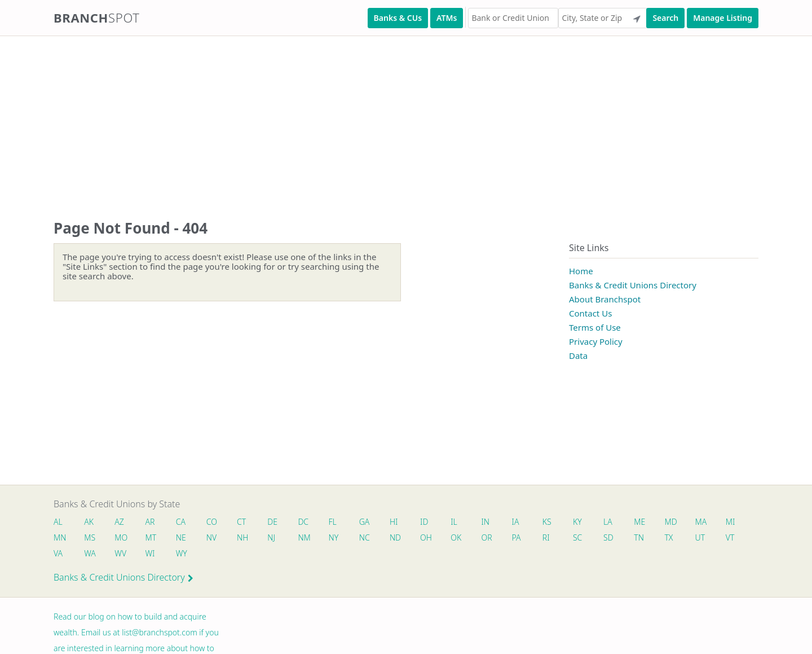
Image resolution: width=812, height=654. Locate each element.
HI (394, 522)
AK (89, 522)
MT (151, 537)
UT (700, 537)
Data (578, 355)
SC (577, 537)
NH (242, 537)
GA (365, 522)
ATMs (447, 18)
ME (639, 522)
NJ (271, 537)
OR (486, 537)
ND (395, 537)
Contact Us (590, 313)
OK (456, 537)
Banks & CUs (398, 18)
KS (547, 522)
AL (58, 522)
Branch (97, 17)
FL (333, 522)
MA (701, 522)
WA (90, 553)
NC (365, 537)
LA (608, 522)
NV (211, 537)
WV (120, 553)
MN (59, 537)
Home (581, 271)
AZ (119, 522)
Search (665, 18)
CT (241, 522)
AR (150, 522)
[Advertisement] (338, 116)
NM (303, 537)
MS (90, 537)
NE (181, 537)
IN (485, 522)
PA (517, 537)
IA (516, 522)
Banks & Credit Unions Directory (633, 285)
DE (272, 522)
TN (639, 537)
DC (303, 522)
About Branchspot (605, 299)
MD (670, 522)
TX (668, 537)
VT (730, 537)
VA (58, 553)
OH (426, 537)
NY (334, 537)
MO (120, 537)
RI (546, 537)
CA (181, 522)
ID (424, 522)
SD (608, 537)
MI (731, 522)
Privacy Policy (596, 341)
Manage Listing (723, 18)
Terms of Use (595, 327)
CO (212, 522)
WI (150, 553)
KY (577, 522)
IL (454, 522)
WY (182, 553)
